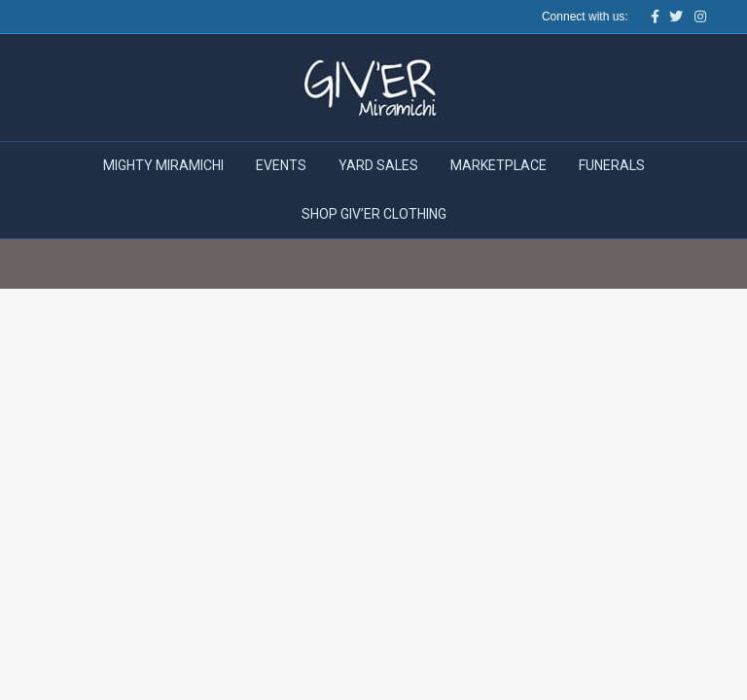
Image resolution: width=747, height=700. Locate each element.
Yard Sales (378, 165)
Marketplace (498, 165)
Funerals (612, 165)
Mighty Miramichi (163, 165)
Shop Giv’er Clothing (374, 214)
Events (281, 165)
